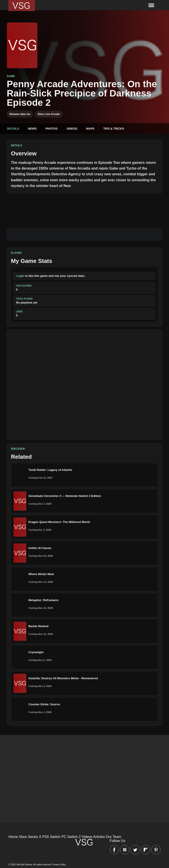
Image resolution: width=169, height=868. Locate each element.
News (32, 129)
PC (64, 837)
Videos (72, 129)
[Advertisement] (85, 385)
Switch (55, 837)
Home (13, 837)
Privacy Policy (59, 865)
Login (20, 276)
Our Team (113, 837)
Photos (52, 129)
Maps (90, 129)
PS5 (46, 837)
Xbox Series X (30, 837)
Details (13, 129)
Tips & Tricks (114, 129)
